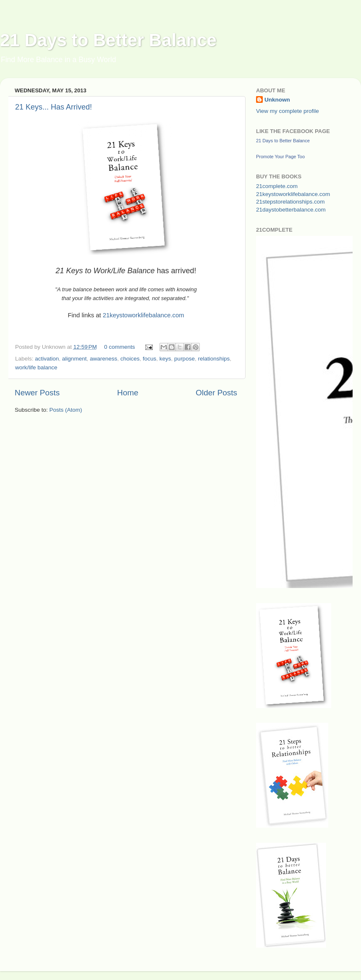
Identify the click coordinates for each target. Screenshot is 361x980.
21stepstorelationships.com (290, 202)
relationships (214, 359)
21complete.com (277, 186)
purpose (184, 359)
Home (128, 393)
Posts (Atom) (66, 410)
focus (149, 359)
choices (130, 359)
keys (165, 359)
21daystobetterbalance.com (291, 210)
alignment (75, 359)
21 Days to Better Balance (108, 40)
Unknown (277, 100)
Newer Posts (37, 393)
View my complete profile (288, 111)
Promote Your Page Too (280, 157)
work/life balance (36, 367)
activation (47, 359)
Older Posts (216, 393)
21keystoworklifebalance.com (144, 315)
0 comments (120, 347)
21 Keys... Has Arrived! (54, 107)
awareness (103, 359)
